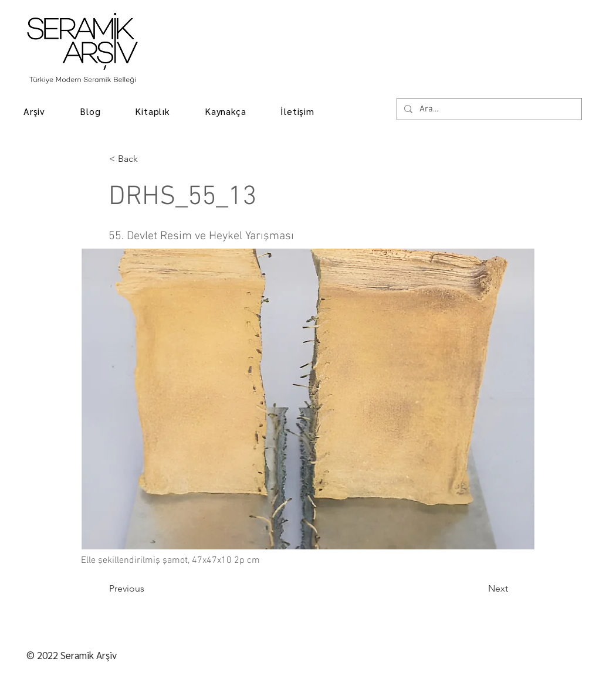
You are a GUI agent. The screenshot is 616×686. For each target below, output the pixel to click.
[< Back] (148, 159)
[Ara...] (488, 109)
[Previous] (148, 589)
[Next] (479, 589)
